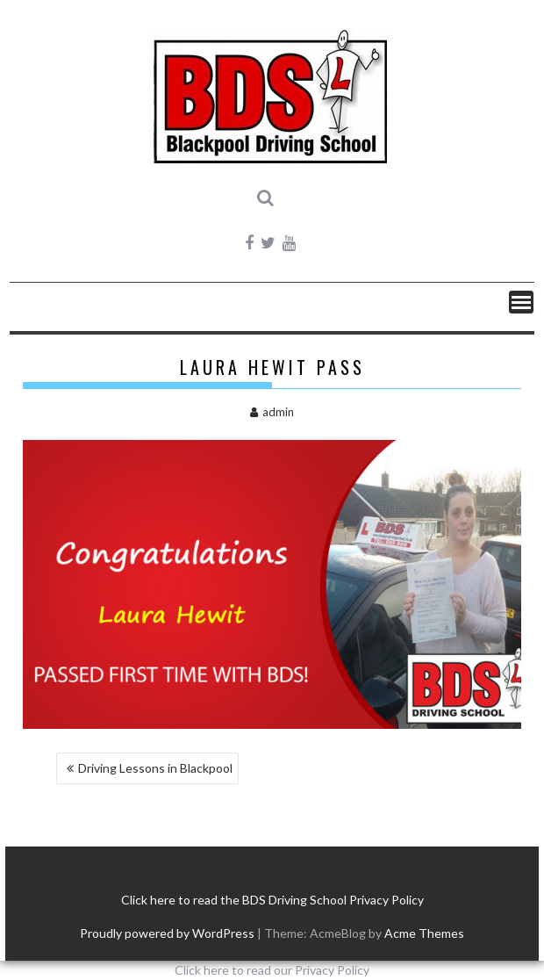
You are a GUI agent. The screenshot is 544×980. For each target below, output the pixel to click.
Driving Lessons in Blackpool (155, 768)
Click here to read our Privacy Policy (272, 970)
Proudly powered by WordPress (167, 933)
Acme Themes (424, 933)
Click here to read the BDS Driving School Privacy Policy (272, 900)
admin (272, 412)
